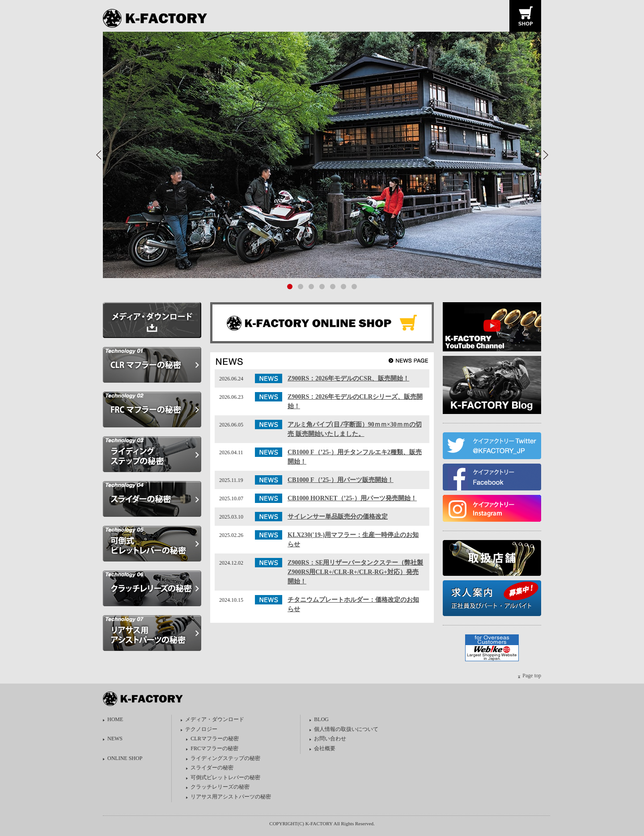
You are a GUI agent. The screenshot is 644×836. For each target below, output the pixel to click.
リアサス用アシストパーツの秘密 (231, 797)
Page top (532, 676)
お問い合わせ (330, 739)
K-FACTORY (158, 19)
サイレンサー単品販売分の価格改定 (338, 517)
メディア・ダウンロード (215, 719)
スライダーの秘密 (212, 768)
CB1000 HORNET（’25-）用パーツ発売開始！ (352, 498)
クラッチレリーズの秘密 (220, 787)
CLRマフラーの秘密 (214, 739)
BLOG (321, 719)
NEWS (115, 739)
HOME (115, 719)
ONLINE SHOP (125, 758)
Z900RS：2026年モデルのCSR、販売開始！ (348, 378)
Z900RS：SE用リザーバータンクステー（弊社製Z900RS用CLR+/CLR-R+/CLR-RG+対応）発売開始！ (355, 572)
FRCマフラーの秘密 (214, 748)
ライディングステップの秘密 (225, 758)
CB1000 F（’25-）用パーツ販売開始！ (341, 480)
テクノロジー (201, 729)
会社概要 (325, 748)
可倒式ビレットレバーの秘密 (225, 777)
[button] (546, 155)
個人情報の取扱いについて (346, 729)
